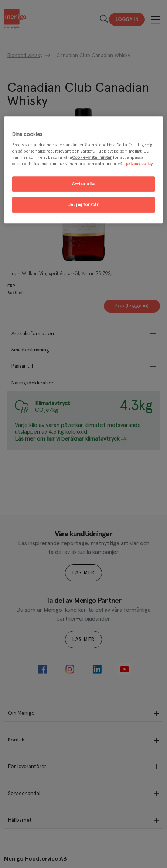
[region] (83, 170)
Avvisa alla (83, 184)
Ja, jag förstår (84, 205)
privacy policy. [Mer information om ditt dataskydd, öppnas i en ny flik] (140, 164)
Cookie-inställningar (92, 158)
